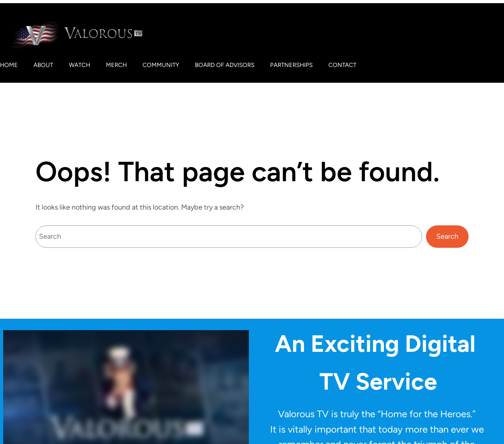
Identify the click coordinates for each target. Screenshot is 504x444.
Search (447, 236)
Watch (80, 65)
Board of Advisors (225, 65)
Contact (342, 65)
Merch (116, 65)
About (43, 65)
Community (161, 65)
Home (9, 65)
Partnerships (291, 65)
